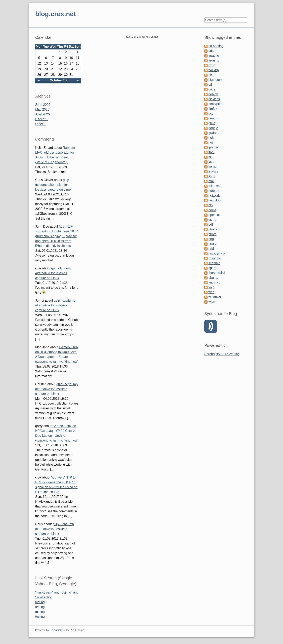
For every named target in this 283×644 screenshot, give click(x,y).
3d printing (216, 46)
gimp (212, 123)
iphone (213, 147)
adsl (211, 51)
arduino (214, 60)
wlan (212, 302)
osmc (212, 220)
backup (214, 70)
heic (211, 138)
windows (214, 297)
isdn (211, 157)
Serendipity (56, 630)
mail (211, 181)
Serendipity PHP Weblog (222, 354)
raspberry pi (217, 253)
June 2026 (43, 105)
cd (210, 85)
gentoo (213, 118)
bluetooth (215, 80)
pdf (211, 224)
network (214, 196)
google (213, 128)
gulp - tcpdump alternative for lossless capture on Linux (53, 185)
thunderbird (216, 273)
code (212, 89)
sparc (212, 268)
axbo (212, 65)
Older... (40, 124)
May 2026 (42, 109)
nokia (212, 210)
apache (214, 56)
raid (211, 249)
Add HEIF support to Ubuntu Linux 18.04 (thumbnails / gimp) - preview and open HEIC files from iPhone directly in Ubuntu (57, 236)
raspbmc (214, 258)
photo (212, 234)
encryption (216, 104)
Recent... (42, 119)
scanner (214, 263)
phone (213, 229)
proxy (212, 244)
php (211, 239)
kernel (213, 167)
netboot (214, 191)
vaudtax (214, 282)
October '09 (58, 80)
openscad (215, 215)
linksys (213, 171)
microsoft (215, 186)
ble (210, 75)
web (211, 292)
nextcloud (215, 200)
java (211, 162)
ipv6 (211, 152)
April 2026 (42, 114)
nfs (210, 205)
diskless (214, 99)
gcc (211, 113)
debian (213, 94)
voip (211, 287)
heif (211, 142)
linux (212, 176)
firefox (213, 109)
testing (40, 602)
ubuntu (213, 278)
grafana (214, 133)
